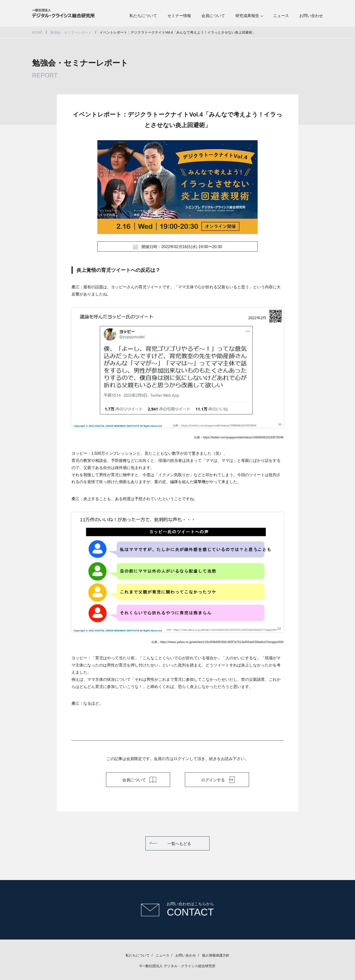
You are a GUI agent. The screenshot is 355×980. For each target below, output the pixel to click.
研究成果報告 (247, 16)
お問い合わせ (311, 16)
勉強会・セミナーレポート (71, 32)
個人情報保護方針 (216, 955)
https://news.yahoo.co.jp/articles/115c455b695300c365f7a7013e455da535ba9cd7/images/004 (222, 642)
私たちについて (143, 16)
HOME (37, 32)
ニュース (281, 16)
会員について (213, 16)
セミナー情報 (179, 16)
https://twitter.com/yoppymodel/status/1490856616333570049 (243, 437)
